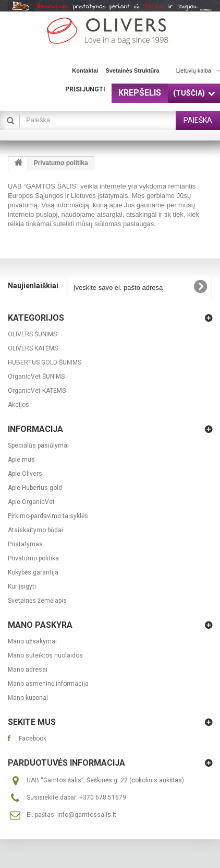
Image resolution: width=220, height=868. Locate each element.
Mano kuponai (28, 698)
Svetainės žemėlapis (37, 601)
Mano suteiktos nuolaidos (45, 655)
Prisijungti (85, 89)
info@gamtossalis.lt (87, 815)
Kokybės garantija (33, 572)
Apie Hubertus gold (35, 488)
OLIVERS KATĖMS (33, 348)
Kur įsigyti (22, 587)
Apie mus (21, 460)
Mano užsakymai (32, 641)
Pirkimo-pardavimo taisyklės (48, 516)
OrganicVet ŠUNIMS (36, 377)
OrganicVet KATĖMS (37, 391)
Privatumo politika (33, 558)
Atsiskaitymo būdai (35, 530)
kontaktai (85, 71)
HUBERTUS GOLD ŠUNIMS (45, 362)
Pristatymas (25, 544)
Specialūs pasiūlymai (38, 445)
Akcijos (19, 405)
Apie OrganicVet (31, 502)
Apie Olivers (25, 474)
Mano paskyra (40, 625)
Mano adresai (28, 670)
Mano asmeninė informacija (48, 684)
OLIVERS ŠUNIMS (32, 334)
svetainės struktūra (132, 71)
